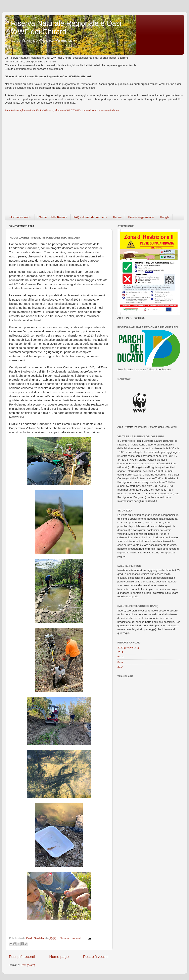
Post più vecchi (96, 957)
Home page (59, 957)
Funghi (165, 217)
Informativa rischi (20, 217)
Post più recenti (22, 957)
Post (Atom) (28, 965)
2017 (120, 662)
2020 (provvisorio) (128, 648)
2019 (120, 652)
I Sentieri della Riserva (52, 217)
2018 (120, 657)
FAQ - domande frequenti (90, 217)
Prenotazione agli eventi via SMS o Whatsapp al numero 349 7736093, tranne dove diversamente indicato (62, 110)
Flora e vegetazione (141, 217)
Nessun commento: (72, 938)
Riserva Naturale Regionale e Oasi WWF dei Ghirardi (66, 28)
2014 (120, 667)
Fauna (117, 217)
